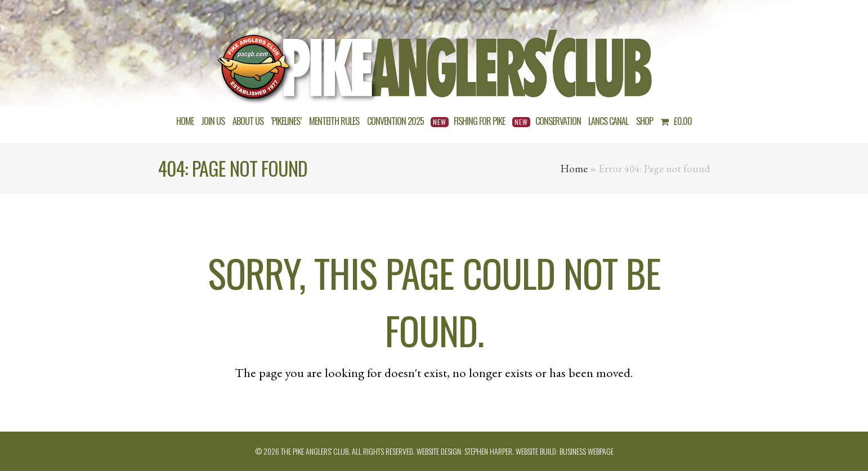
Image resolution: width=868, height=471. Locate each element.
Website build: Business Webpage (565, 451)
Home (574, 169)
